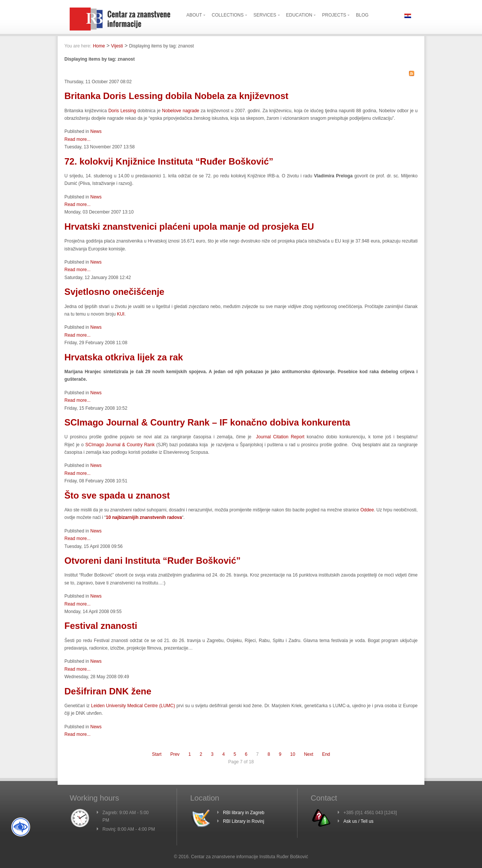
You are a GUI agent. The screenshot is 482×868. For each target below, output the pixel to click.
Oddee (367, 510)
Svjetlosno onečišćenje (114, 292)
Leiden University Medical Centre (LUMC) (133, 706)
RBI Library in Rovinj (243, 821)
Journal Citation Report (280, 437)
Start (156, 754)
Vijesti (117, 46)
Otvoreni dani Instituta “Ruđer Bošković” (153, 561)
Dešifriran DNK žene (108, 691)
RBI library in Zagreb (244, 813)
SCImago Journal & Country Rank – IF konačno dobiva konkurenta (207, 422)
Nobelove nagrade (181, 111)
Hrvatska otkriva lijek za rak (124, 357)
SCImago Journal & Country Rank (120, 445)
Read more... (77, 139)
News (96, 131)
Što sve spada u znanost (117, 495)
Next (309, 754)
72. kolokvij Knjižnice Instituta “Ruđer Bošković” (169, 161)
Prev (175, 754)
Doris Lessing (122, 111)
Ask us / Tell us (358, 821)
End (326, 754)
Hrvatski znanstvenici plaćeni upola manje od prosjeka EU (189, 227)
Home (99, 46)
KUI (120, 314)
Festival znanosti (101, 626)
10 (292, 754)
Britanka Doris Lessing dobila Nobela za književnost (176, 96)
